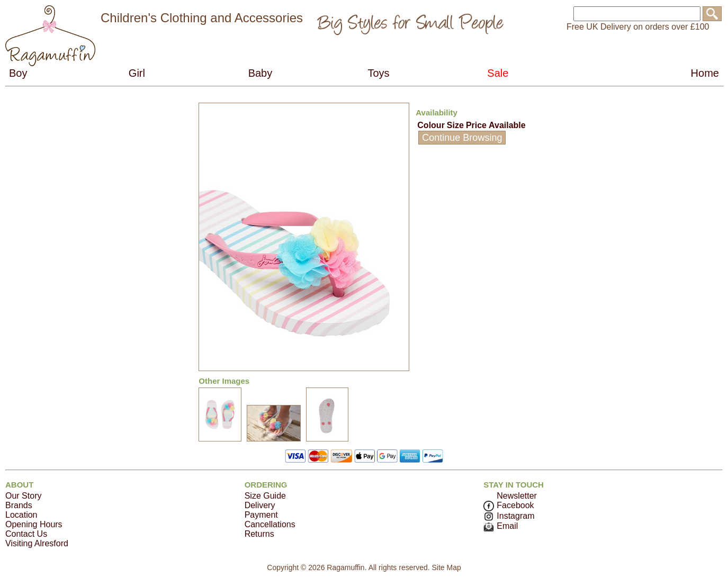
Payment (261, 515)
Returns (259, 534)
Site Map (446, 567)
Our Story (23, 496)
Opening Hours (34, 524)
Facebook (509, 505)
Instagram (509, 516)
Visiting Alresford (37, 543)
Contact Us (26, 534)
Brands (19, 505)
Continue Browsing (462, 138)
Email (501, 526)
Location (21, 515)
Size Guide (265, 496)
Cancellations (270, 524)
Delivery (260, 505)
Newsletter (517, 496)
